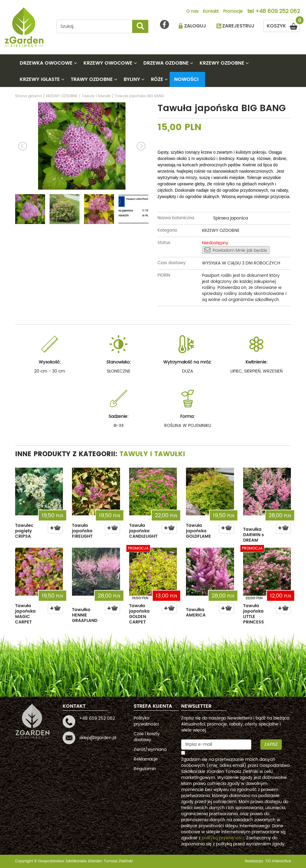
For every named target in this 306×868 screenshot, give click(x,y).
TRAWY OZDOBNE (92, 79)
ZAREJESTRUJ (238, 26)
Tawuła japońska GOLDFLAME (199, 531)
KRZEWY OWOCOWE (108, 63)
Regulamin (145, 769)
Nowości (186, 79)
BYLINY (132, 79)
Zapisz (271, 744)
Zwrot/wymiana (150, 749)
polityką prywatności (223, 838)
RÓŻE (157, 79)
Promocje (233, 12)
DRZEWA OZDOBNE (166, 63)
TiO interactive (278, 861)
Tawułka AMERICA (196, 612)
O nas (192, 12)
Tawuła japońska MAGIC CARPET (25, 614)
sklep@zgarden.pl (98, 738)
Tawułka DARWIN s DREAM (254, 535)
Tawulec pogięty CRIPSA (24, 531)
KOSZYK (283, 25)
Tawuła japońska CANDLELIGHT (143, 531)
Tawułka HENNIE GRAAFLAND (85, 615)
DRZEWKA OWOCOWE (46, 63)
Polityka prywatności (146, 721)
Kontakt (211, 12)
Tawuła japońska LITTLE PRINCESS (254, 614)
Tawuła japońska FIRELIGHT (82, 531)
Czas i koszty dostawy (147, 737)
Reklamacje (146, 759)
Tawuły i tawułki (152, 454)
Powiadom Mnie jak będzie (236, 250)
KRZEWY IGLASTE (40, 79)
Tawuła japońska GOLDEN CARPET (139, 614)
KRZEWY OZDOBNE (222, 63)
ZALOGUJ (195, 26)
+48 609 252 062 (278, 12)
